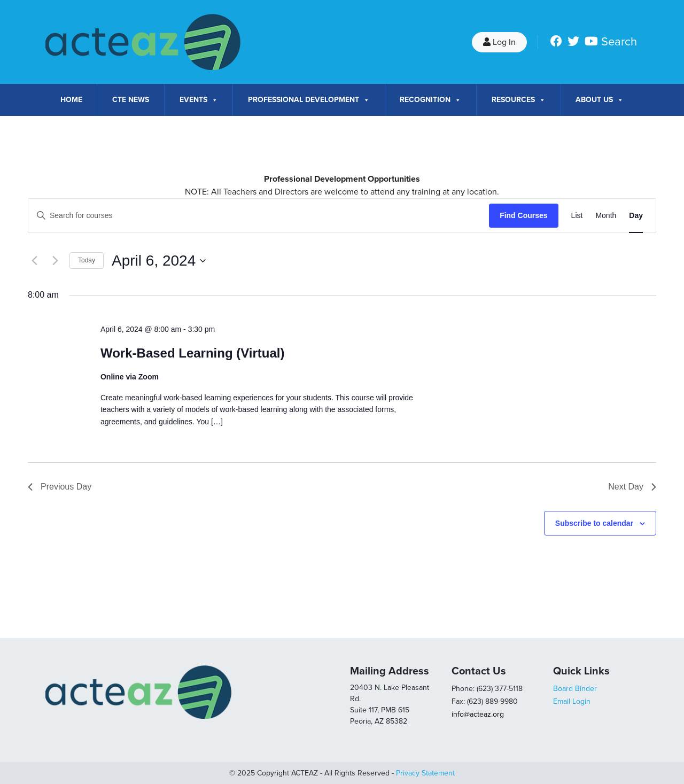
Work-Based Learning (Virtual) (193, 353)
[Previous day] (34, 261)
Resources (519, 100)
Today (87, 260)
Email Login (572, 701)
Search (619, 42)
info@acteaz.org (478, 714)
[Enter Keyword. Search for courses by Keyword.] (259, 216)
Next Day (632, 487)
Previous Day (60, 487)
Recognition (430, 100)
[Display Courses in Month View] (606, 216)
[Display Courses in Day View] (636, 216)
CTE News (131, 100)
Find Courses (523, 215)
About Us (600, 100)
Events (199, 100)
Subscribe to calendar (594, 523)
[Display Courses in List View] (577, 216)
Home (71, 100)
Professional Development (309, 100)
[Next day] (55, 261)
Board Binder (575, 689)
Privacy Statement (425, 773)
